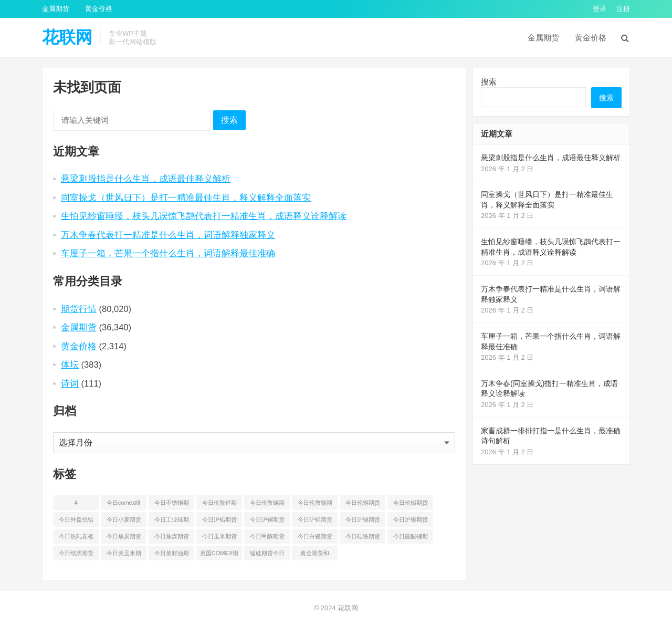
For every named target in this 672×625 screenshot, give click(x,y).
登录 (600, 9)
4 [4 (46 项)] (76, 503)
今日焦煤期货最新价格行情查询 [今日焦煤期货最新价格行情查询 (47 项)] (172, 538)
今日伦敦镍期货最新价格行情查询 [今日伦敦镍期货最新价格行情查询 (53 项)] (315, 505)
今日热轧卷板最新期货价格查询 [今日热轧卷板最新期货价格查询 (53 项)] (76, 538)
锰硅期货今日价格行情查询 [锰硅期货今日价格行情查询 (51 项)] (267, 555)
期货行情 (79, 309)
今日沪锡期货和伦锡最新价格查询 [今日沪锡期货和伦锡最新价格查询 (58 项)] (363, 522)
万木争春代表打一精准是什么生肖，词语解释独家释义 (168, 235)
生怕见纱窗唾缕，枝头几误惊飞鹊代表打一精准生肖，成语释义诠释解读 (204, 216)
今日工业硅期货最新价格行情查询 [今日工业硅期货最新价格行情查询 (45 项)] (172, 522)
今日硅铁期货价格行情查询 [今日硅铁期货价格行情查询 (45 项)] (363, 538)
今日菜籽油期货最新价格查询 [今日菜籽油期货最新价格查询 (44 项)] (172, 555)
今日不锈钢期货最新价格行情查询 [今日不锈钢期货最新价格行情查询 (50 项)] (172, 505)
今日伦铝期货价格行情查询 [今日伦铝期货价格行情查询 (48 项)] (411, 505)
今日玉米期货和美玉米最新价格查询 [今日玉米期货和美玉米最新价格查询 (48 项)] (219, 538)
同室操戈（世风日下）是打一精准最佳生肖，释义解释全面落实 (186, 197)
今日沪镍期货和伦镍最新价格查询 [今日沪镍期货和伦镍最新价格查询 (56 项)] (411, 522)
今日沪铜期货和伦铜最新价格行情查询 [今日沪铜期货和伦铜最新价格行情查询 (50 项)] (267, 522)
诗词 (70, 383)
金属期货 (56, 9)
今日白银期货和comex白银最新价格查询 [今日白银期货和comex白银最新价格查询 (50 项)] (315, 538)
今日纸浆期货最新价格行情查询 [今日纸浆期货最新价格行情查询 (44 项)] (76, 555)
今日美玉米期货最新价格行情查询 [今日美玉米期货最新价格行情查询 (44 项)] (124, 555)
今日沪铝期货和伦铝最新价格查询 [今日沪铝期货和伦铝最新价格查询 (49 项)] (315, 522)
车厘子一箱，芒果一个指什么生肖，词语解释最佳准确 (168, 253)
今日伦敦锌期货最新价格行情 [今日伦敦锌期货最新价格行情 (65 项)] (219, 505)
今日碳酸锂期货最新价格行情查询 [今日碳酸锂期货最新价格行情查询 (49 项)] (411, 538)
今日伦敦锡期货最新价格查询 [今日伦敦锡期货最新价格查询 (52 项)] (267, 505)
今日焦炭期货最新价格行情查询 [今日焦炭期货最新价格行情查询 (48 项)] (124, 538)
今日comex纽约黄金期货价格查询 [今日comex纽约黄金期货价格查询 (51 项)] (124, 505)
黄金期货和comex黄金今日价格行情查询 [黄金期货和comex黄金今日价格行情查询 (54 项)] (315, 555)
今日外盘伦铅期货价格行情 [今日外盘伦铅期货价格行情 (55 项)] (76, 522)
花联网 (67, 37)
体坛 (70, 364)
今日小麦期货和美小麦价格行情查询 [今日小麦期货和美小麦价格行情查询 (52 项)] (124, 522)
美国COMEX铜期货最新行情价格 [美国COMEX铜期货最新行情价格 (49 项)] (219, 555)
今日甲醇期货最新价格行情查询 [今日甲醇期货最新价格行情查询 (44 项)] (267, 538)
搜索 (229, 120)
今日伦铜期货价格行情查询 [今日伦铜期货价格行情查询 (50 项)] (363, 505)
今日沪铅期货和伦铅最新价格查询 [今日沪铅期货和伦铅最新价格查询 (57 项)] (219, 522)
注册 (623, 9)
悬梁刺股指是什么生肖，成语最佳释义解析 (146, 179)
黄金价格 (99, 9)
